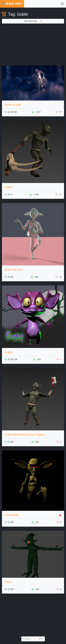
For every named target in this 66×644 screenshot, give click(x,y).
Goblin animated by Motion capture (25, 435)
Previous (27, 639)
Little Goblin (11, 515)
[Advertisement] (33, 44)
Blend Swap (12, 4)
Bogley (9, 352)
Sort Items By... (33, 21)
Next (41, 639)
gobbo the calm (14, 270)
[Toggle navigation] (62, 4)
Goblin (8, 187)
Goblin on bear (13, 105)
